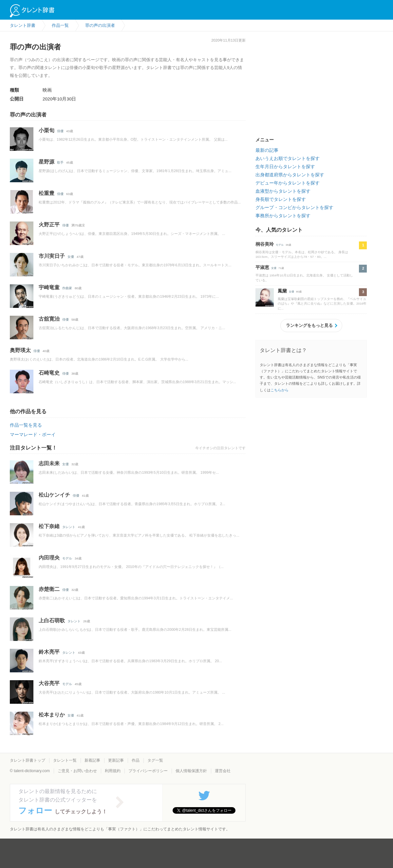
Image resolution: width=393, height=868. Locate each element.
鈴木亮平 (49, 652)
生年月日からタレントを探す (285, 167)
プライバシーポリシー (148, 771)
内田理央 (49, 558)
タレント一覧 (65, 760)
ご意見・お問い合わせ (77, 771)
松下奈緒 (49, 526)
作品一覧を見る (26, 425)
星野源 (47, 162)
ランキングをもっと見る (309, 325)
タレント (69, 527)
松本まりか (52, 715)
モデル (67, 558)
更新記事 (116, 760)
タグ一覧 (155, 760)
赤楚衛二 (49, 589)
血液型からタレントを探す (283, 191)
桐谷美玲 (265, 244)
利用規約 (113, 771)
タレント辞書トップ (28, 760)
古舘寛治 (49, 319)
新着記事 (92, 760)
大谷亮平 (49, 683)
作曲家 (67, 288)
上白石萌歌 (52, 620)
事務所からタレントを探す (283, 216)
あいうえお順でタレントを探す (288, 158)
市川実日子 (52, 256)
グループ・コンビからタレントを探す (294, 207)
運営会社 (223, 771)
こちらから (280, 390)
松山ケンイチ (54, 495)
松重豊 (47, 193)
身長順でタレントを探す (281, 199)
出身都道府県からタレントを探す (290, 175)
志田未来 (49, 463)
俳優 (60, 131)
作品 (136, 760)
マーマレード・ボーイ (33, 434)
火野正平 (49, 225)
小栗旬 (47, 130)
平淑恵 (262, 267)
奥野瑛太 (20, 350)
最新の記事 (267, 150)
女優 (71, 257)
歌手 (60, 162)
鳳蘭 (282, 291)
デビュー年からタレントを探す (288, 183)
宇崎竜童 (49, 287)
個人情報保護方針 (191, 771)
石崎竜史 (49, 373)
